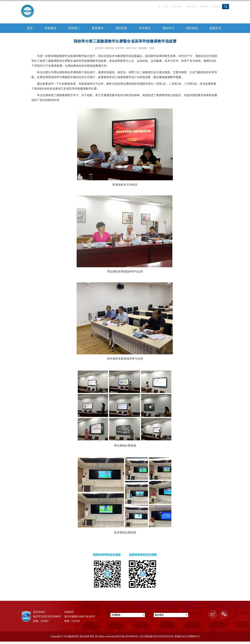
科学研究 (145, 28)
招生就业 (192, 28)
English (216, 6)
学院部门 (74, 28)
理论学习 (168, 28)
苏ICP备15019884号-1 (127, 636)
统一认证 (163, 6)
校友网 (204, 6)
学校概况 (50, 28)
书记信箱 (177, 6)
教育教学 (98, 28)
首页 (30, 28)
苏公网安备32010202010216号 (157, 636)
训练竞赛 (121, 28)
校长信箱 (191, 6)
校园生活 (215, 28)
